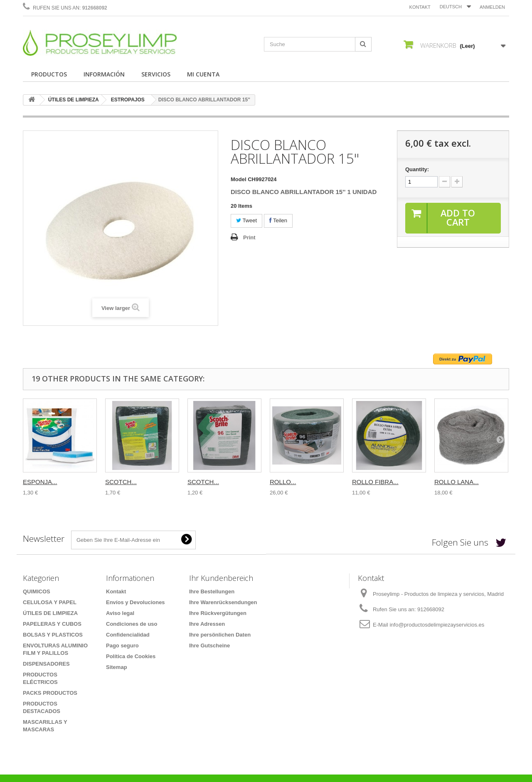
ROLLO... (283, 482)
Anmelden (492, 7)
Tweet (246, 220)
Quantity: (417, 169)
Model (239, 179)
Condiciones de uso (132, 624)
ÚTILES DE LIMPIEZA (74, 100)
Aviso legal (120, 613)
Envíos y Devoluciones (135, 602)
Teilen (278, 220)
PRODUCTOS (49, 74)
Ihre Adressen (207, 624)
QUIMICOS (37, 591)
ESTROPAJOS (128, 100)
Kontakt (420, 7)
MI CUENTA (203, 74)
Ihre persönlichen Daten (220, 635)
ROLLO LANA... (457, 482)
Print (249, 237)
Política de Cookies (131, 656)
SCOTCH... (121, 482)
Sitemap (117, 667)
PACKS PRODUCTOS (50, 693)
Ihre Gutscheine (209, 646)
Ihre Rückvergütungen (218, 613)
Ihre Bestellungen (212, 591)
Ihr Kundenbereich (221, 578)
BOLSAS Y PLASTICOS (53, 635)
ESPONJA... (40, 482)
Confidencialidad (128, 635)
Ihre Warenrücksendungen (223, 602)
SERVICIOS (156, 74)
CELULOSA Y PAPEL (50, 602)
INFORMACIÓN (104, 74)
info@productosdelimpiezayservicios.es (437, 625)
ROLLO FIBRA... (375, 482)
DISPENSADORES (46, 664)
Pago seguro (122, 646)
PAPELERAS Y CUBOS (52, 624)
